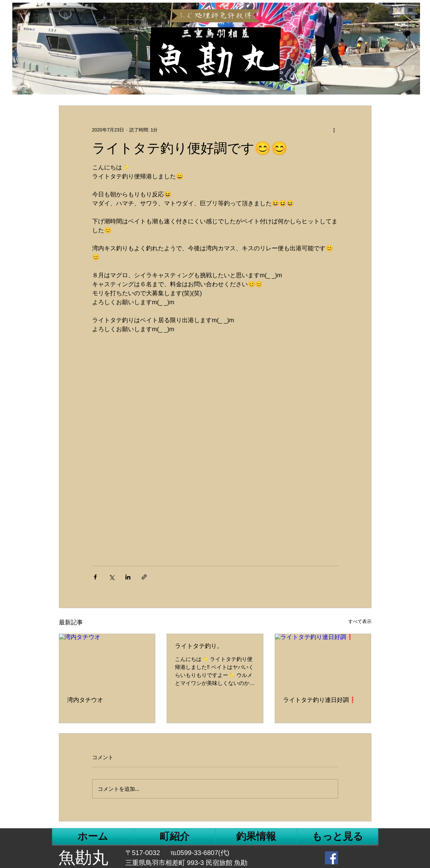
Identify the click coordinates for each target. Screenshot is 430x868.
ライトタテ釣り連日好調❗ (320, 700)
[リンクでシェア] (144, 577)
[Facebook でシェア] (95, 577)
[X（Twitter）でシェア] (112, 577)
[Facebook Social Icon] (331, 858)
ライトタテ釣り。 (199, 646)
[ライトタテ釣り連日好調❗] (323, 661)
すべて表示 (360, 621)
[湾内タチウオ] (107, 661)
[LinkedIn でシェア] (128, 577)
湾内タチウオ (85, 700)
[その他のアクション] (334, 130)
